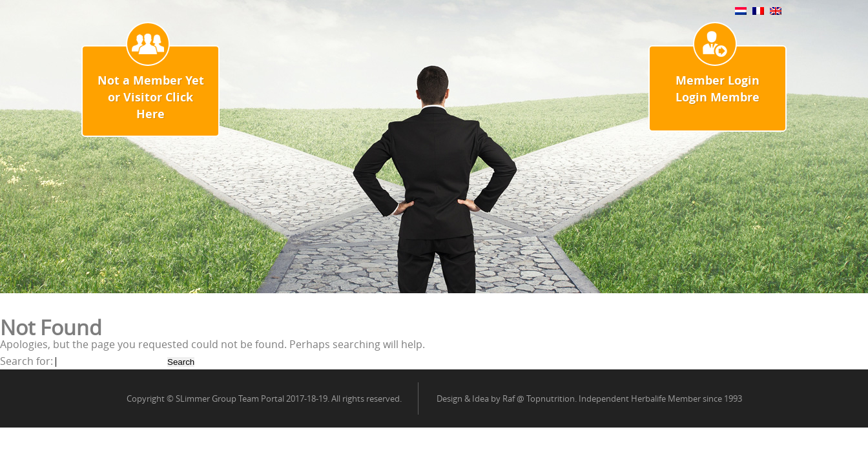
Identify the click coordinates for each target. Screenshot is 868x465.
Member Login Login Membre (718, 89)
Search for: (26, 361)
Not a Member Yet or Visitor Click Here (151, 97)
